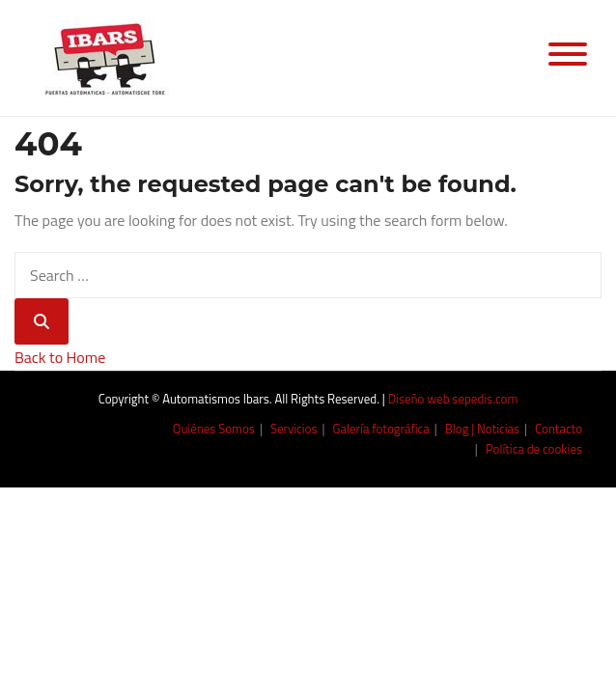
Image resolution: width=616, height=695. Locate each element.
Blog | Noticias (482, 429)
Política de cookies (534, 449)
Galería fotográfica (381, 429)
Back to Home (60, 357)
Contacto (559, 429)
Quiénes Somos (214, 429)
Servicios (294, 429)
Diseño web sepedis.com (453, 399)
